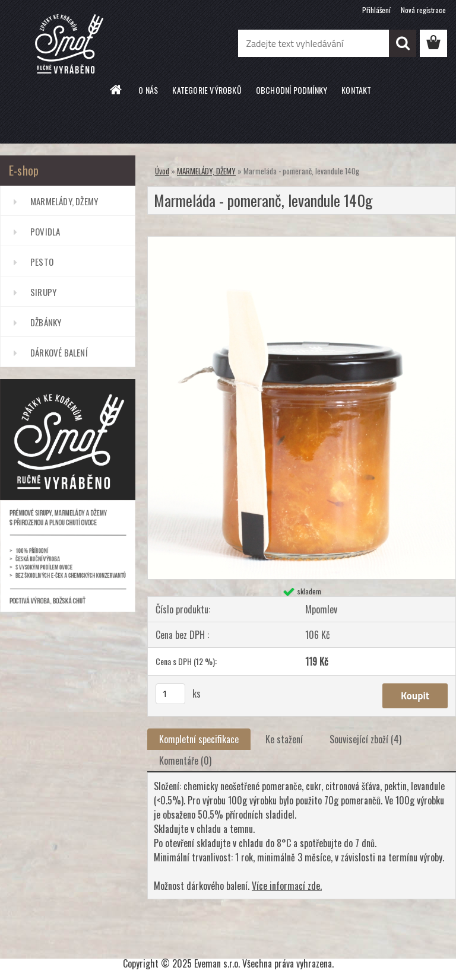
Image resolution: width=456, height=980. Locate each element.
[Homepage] (116, 90)
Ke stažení (284, 739)
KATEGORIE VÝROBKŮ (207, 90)
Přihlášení (376, 10)
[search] (403, 43)
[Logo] (82, 44)
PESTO (42, 262)
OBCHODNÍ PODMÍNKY (292, 90)
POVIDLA (45, 231)
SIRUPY (43, 292)
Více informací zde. (287, 886)
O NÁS (148, 90)
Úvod (162, 171)
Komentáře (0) (185, 761)
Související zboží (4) (365, 739)
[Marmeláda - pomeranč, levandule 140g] (302, 241)
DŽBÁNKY (46, 322)
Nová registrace (423, 10)
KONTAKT (356, 90)
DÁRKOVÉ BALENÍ (59, 352)
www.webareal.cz (262, 942)
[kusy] (170, 694)
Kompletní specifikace (199, 739)
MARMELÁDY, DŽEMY (64, 201)
